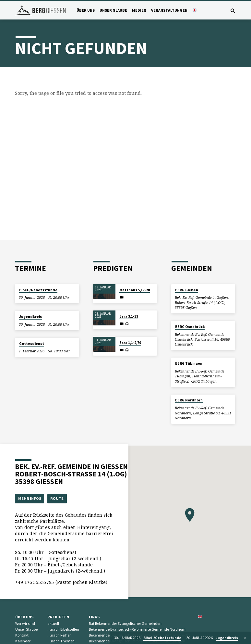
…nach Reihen (60, 635)
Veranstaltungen (169, 10)
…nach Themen (61, 641)
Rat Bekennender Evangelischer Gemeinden (125, 624)
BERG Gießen (187, 290)
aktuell (53, 624)
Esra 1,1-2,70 (130, 343)
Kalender (23, 641)
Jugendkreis (30, 317)
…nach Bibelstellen (63, 630)
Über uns (86, 10)
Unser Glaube (113, 10)
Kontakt (22, 635)
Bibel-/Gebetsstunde (38, 290)
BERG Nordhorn (189, 400)
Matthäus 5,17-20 (135, 290)
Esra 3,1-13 (129, 316)
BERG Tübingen (189, 363)
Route (58, 498)
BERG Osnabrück (190, 327)
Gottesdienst (32, 344)
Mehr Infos (30, 498)
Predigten (58, 617)
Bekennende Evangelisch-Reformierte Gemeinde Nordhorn (137, 630)
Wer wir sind (25, 624)
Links (94, 617)
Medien (139, 10)
